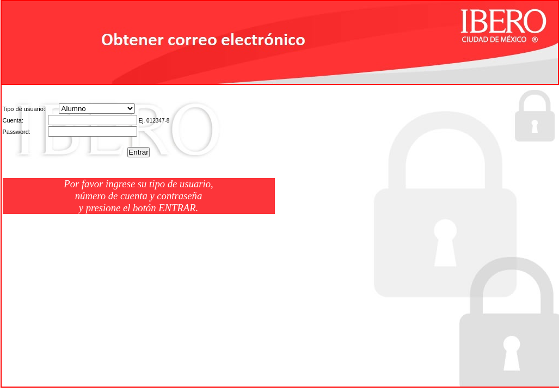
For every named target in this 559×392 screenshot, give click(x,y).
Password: (17, 132)
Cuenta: (13, 120)
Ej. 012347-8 (154, 121)
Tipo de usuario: (24, 109)
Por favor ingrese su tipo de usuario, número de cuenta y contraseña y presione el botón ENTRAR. (138, 196)
